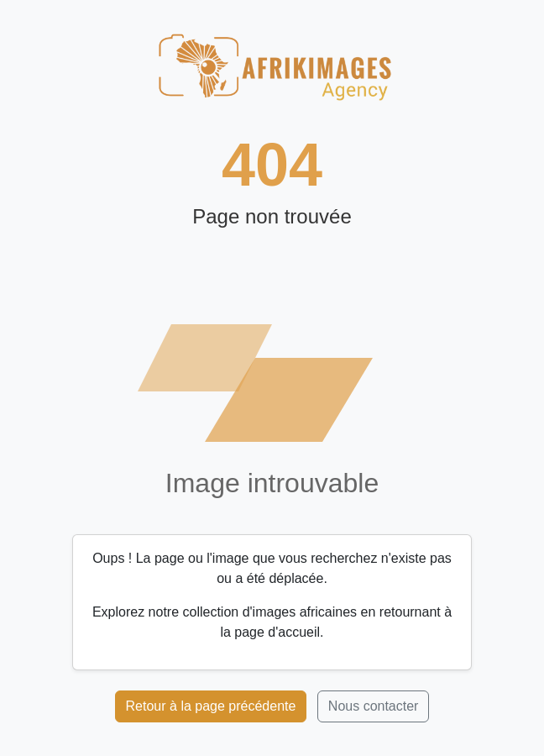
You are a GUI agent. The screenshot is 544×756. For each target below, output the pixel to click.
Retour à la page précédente (211, 706)
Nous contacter (374, 706)
